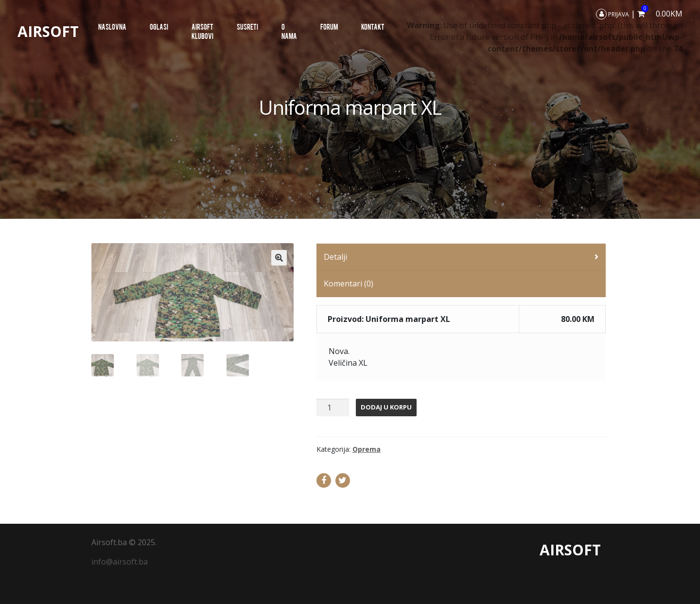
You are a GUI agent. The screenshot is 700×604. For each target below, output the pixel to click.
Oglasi (159, 26)
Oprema (367, 449)
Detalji (335, 257)
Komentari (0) (349, 284)
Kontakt (373, 26)
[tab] (461, 257)
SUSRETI (247, 26)
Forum (329, 26)
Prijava (612, 14)
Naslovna (112, 26)
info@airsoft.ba (120, 562)
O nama (289, 31)
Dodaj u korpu (386, 407)
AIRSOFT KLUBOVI (202, 31)
